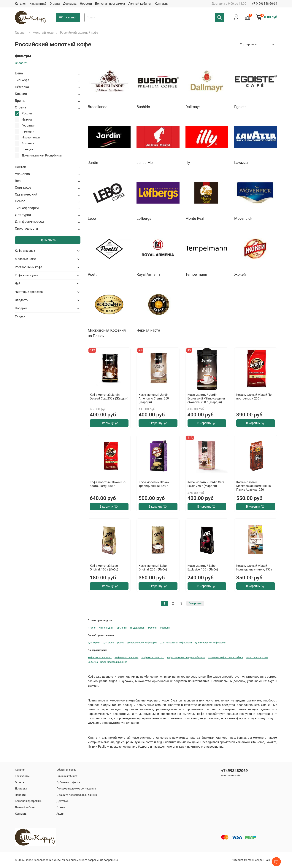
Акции (60, 814)
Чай (18, 283)
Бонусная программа (110, 4)
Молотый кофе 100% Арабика (226, 657)
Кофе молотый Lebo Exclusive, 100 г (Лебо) (203, 568)
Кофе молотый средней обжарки (186, 657)
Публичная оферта (68, 783)
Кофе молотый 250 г (100, 657)
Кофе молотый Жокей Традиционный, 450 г (154, 484)
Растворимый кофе (28, 267)
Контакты (162, 4)
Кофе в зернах (25, 251)
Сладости (22, 300)
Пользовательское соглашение (76, 789)
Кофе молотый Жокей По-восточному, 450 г (108, 484)
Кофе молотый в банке (114, 662)
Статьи (61, 807)
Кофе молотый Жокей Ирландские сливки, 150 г (254, 568)
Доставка (70, 4)
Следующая (195, 603)
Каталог (20, 4)
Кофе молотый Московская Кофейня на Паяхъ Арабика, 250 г (254, 486)
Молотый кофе (43, 33)
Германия (121, 628)
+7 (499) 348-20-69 (264, 4)
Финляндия (106, 628)
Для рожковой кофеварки (142, 643)
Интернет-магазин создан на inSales (254, 860)
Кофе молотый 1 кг (153, 657)
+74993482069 (235, 771)
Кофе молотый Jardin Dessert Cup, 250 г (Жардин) (109, 397)
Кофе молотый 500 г (126, 657)
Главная (21, 33)
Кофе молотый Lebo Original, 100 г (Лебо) (104, 568)
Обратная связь (66, 770)
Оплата (55, 4)
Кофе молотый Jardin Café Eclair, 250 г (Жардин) (206, 484)
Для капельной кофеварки (176, 643)
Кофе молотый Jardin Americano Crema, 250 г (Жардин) (155, 398)
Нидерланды (138, 628)
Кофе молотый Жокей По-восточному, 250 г (254, 397)
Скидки (20, 316)
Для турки (94, 643)
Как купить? (38, 4)
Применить (48, 240)
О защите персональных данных (77, 795)
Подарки (21, 308)
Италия (92, 628)
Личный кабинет (140, 4)
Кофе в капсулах (26, 275)
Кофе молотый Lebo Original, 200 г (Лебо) (153, 568)
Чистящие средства (29, 292)
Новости (86, 4)
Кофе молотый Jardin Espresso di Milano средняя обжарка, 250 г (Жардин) (206, 398)
